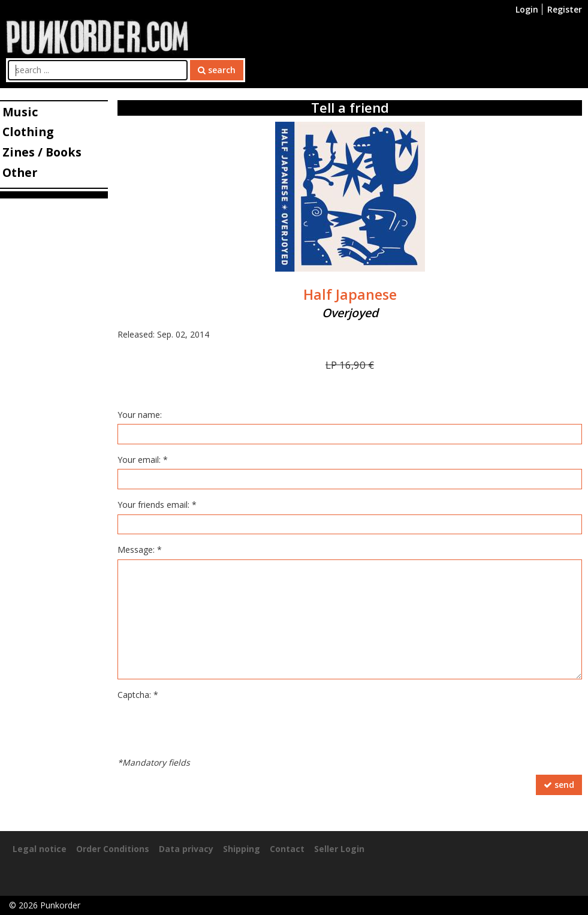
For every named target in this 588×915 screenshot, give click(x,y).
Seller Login (339, 849)
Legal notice (40, 849)
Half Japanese (350, 294)
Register (565, 9)
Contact (287, 849)
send (559, 785)
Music (20, 112)
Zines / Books (42, 152)
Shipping (242, 849)
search (217, 70)
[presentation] (209, 727)
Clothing (28, 132)
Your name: (140, 415)
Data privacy (186, 849)
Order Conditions (113, 849)
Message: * (140, 550)
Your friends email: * (157, 505)
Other (20, 172)
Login (527, 9)
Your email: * (143, 460)
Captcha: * (138, 695)
